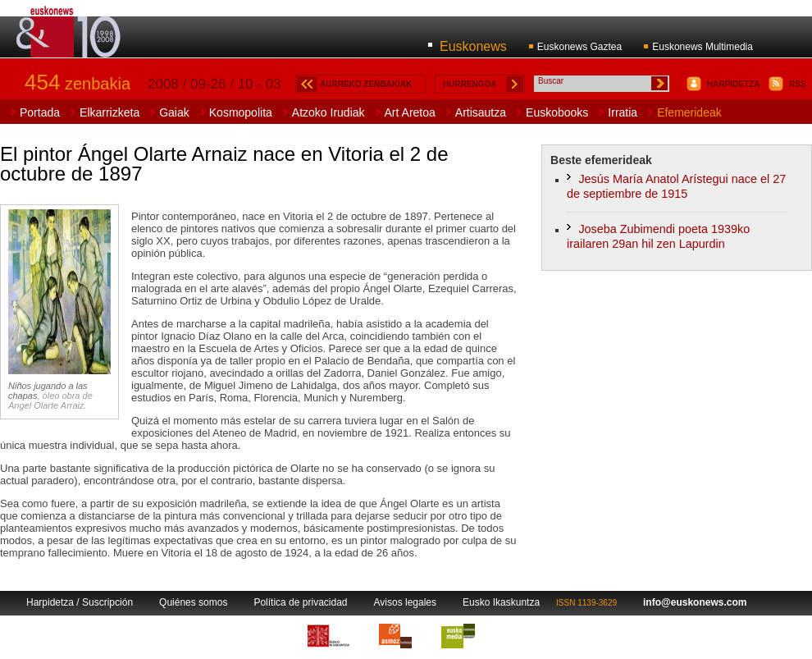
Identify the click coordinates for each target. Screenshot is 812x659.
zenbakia (78, 84)
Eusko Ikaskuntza (501, 602)
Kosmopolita (241, 112)
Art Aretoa (410, 112)
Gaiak (174, 112)
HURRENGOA (470, 84)
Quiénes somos (193, 602)
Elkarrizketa (109, 112)
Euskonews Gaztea (579, 47)
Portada (40, 112)
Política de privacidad (300, 602)
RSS (798, 84)
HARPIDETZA (733, 84)
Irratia (623, 112)
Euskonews (473, 46)
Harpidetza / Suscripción (80, 602)
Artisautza (481, 112)
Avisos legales (406, 602)
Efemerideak (689, 112)
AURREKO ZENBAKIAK (366, 84)
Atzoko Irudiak (328, 112)
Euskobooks (557, 112)
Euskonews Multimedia (703, 47)
